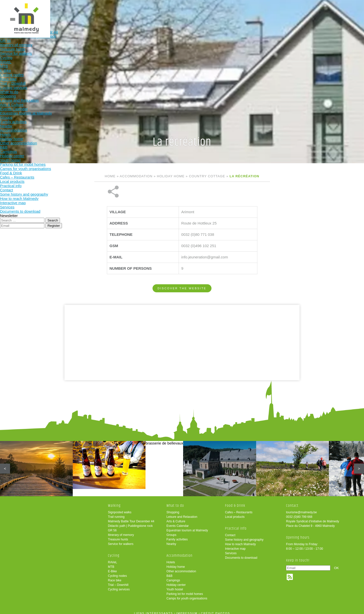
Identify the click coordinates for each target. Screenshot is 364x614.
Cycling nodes (117, 572)
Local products (235, 513)
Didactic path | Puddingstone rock (130, 522)
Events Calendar (178, 522)
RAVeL (112, 559)
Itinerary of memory (121, 531)
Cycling (141, 12)
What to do (174, 12)
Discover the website (182, 271)
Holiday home (171, 176)
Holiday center (176, 581)
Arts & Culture (176, 518)
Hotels (171, 559)
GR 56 (112, 527)
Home (110, 176)
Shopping (173, 509)
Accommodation (207, 12)
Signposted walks (120, 509)
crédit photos (215, 610)
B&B (170, 572)
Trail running (116, 513)
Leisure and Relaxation (182, 513)
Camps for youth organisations (187, 595)
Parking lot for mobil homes (185, 590)
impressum (187, 610)
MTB (111, 563)
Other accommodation (181, 568)
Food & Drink (240, 12)
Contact (230, 532)
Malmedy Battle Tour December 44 (131, 518)
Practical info (272, 12)
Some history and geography (244, 536)
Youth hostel (175, 586)
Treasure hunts (118, 536)
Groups (171, 531)
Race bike (115, 577)
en (345, 8)
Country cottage (207, 176)
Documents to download (241, 554)
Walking (108, 12)
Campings (173, 577)
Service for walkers (121, 540)
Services (231, 550)
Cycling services (119, 586)
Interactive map (235, 545)
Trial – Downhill (118, 581)
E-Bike (112, 568)
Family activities (177, 536)
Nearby (171, 540)
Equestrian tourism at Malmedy (187, 527)
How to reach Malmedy (240, 541)
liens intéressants (153, 610)
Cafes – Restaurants (239, 509)
